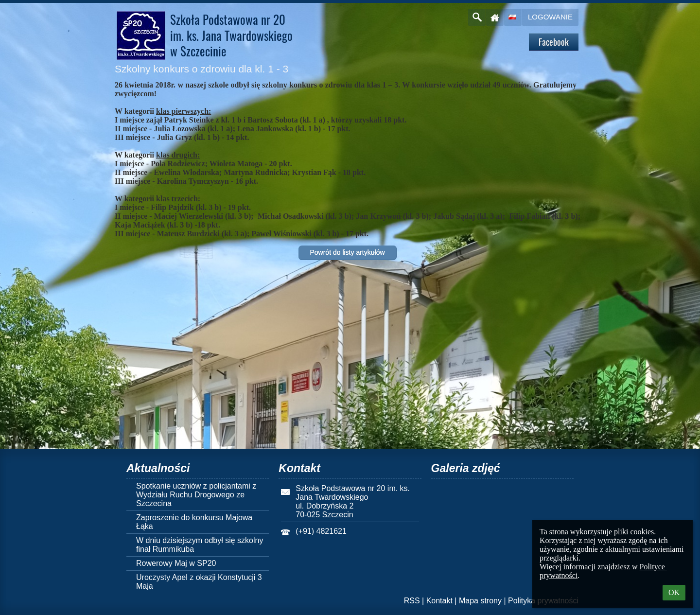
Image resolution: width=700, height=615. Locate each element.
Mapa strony (480, 601)
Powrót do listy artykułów (347, 252)
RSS (412, 601)
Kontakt (439, 601)
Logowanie (550, 17)
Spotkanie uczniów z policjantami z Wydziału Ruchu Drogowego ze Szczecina (196, 495)
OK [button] (674, 592)
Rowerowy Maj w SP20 (176, 563)
